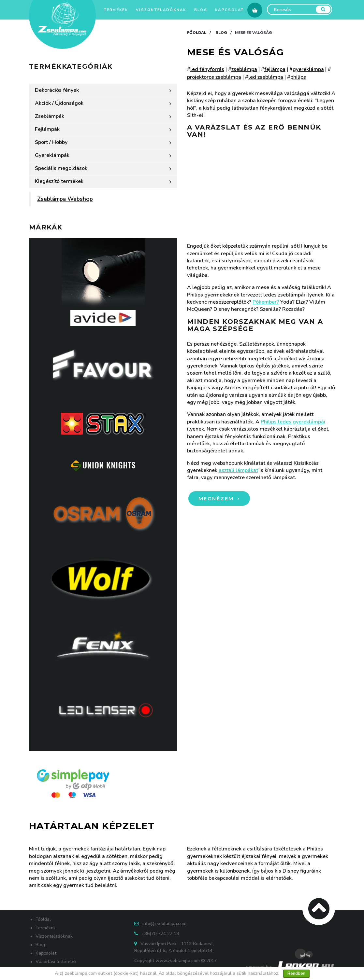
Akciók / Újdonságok (103, 103)
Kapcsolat (230, 10)
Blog (201, 10)
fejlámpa (275, 69)
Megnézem (217, 498)
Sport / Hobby (103, 142)
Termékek (116, 10)
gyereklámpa (308, 69)
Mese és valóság (253, 33)
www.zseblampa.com (178, 961)
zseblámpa (244, 69)
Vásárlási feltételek (56, 962)
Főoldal (197, 33)
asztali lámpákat (238, 470)
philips (298, 77)
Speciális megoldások (103, 168)
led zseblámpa (266, 77)
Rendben (296, 973)
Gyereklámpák (103, 155)
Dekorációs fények (103, 90)
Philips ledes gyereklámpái (293, 422)
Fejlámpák (103, 129)
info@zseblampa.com (164, 924)
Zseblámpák (103, 116)
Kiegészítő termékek (103, 181)
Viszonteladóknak (161, 10)
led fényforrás (207, 69)
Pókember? (266, 302)
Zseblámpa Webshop (65, 199)
